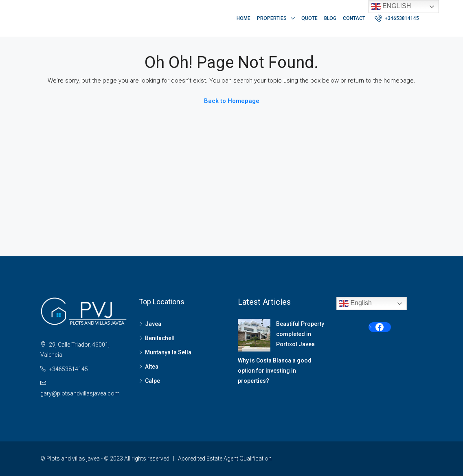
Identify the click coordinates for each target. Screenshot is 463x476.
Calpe (153, 381)
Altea (152, 367)
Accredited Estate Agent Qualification (225, 459)
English (391, 7)
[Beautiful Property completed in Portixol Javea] (254, 335)
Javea (153, 324)
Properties (272, 18)
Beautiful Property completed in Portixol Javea (300, 334)
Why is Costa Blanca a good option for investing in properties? (275, 371)
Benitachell (160, 338)
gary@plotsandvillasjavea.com (80, 393)
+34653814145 (397, 18)
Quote (309, 18)
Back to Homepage (232, 101)
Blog (330, 18)
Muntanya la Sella (168, 352)
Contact (354, 18)
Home (244, 18)
